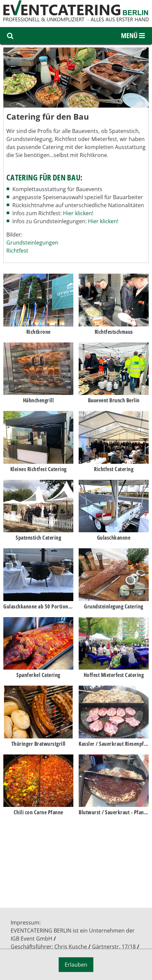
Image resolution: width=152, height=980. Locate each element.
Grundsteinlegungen (32, 243)
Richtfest (17, 251)
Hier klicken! (78, 213)
